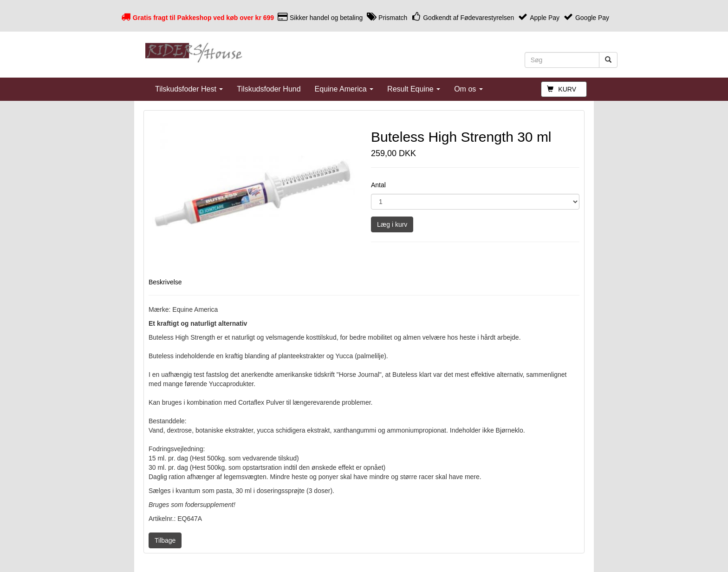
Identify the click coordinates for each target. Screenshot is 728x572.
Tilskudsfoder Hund (269, 89)
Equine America (344, 89)
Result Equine (414, 89)
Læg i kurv (392, 224)
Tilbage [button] (165, 540)
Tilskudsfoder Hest (189, 89)
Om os (468, 89)
